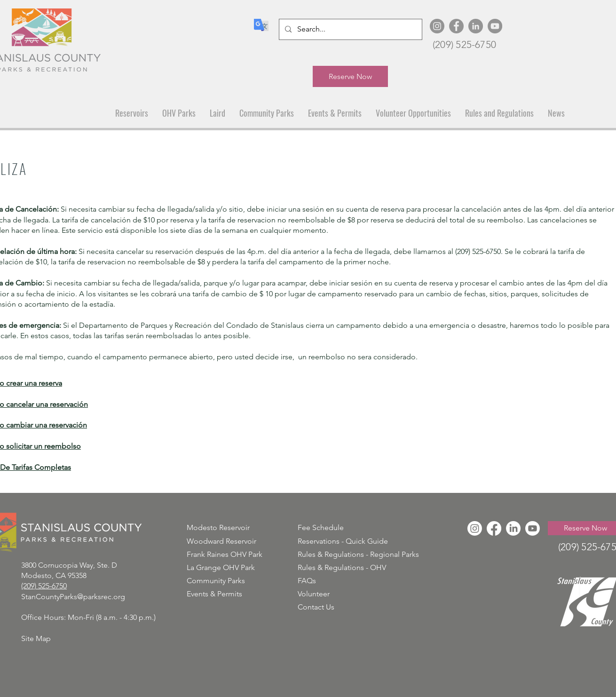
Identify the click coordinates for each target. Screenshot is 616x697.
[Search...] (350, 29)
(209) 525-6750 (464, 44)
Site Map (36, 638)
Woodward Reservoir (221, 541)
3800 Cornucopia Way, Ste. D (69, 565)
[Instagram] (437, 26)
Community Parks (216, 581)
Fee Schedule (321, 527)
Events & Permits (214, 594)
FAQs (307, 581)
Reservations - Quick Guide (343, 541)
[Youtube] (533, 528)
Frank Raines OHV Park (225, 554)
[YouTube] (495, 26)
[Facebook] (456, 26)
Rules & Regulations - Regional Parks (358, 554)
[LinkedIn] (476, 26)
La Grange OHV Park (221, 567)
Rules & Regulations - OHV (342, 567)
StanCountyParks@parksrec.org (73, 597)
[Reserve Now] (350, 76)
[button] (132, 113)
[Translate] (261, 25)
